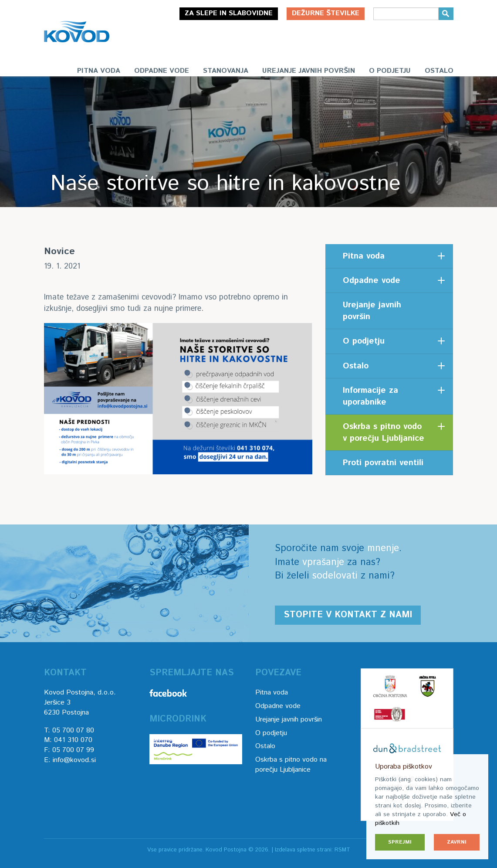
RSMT (342, 850)
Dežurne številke (326, 13)
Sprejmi (400, 842)
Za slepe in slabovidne (229, 13)
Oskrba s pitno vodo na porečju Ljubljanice (291, 765)
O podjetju (390, 71)
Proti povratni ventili (383, 463)
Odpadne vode (162, 71)
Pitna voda (99, 71)
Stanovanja (226, 71)
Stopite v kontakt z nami (348, 615)
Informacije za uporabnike (370, 396)
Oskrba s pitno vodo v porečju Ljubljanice (384, 432)
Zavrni (457, 842)
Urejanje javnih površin (309, 71)
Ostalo (439, 71)
